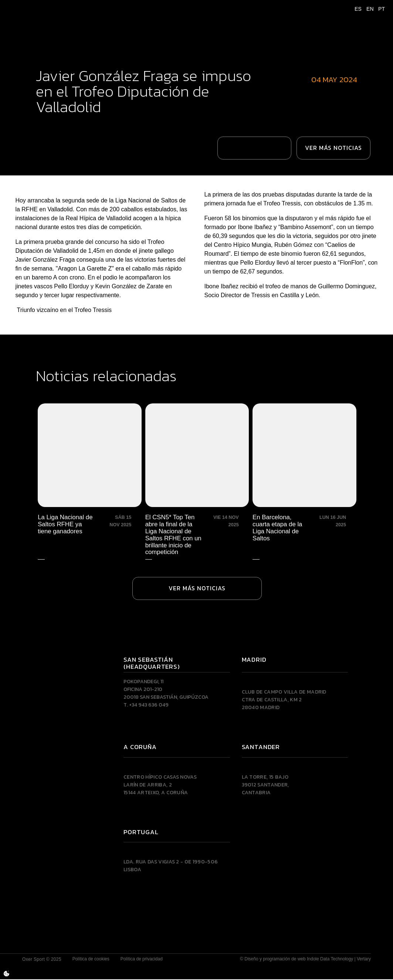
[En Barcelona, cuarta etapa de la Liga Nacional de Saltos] (303, 481)
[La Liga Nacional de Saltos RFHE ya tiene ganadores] (90, 481)
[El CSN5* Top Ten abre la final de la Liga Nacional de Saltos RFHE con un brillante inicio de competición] (197, 481)
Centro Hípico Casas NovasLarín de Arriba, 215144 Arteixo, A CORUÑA (160, 785)
